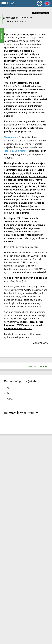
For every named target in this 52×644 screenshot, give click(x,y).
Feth (9, 393)
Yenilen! (24, 17)
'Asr (8, 388)
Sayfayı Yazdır (9, 18)
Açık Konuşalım (15, 21)
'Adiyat (10, 399)
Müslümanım (12, 137)
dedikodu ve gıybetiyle (16, 151)
